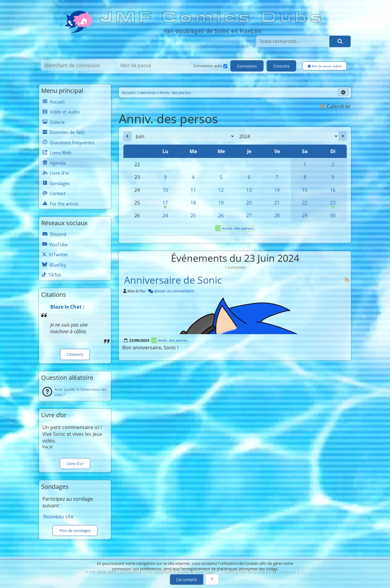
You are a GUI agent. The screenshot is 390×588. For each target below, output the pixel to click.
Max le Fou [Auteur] (136, 291)
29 (305, 215)
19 (221, 203)
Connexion (247, 66)
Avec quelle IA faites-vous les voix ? (80, 392)
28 (277, 215)
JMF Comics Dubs (213, 17)
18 (193, 203)
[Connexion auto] (225, 66)
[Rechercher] (340, 41)
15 (305, 190)
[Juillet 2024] (343, 136)
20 (249, 203)
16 (333, 190)
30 (333, 215)
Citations (75, 354)
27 (249, 215)
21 (277, 203)
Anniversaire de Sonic (173, 280)
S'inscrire (281, 66)
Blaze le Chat (66, 307)
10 (165, 190)
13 (249, 190)
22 (305, 203)
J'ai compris (187, 579)
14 (277, 190)
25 (193, 215)
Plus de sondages (75, 530)
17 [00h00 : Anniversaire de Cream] (165, 204)
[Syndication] (323, 106)
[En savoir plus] (212, 579)
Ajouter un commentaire (171, 291)
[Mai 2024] (127, 136)
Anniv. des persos (234, 228)
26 (221, 215)
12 (221, 190)
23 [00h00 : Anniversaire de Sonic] (333, 204)
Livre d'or (75, 464)
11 (193, 190)
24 (165, 215)
